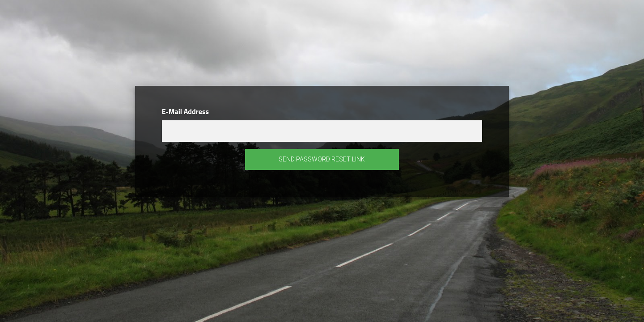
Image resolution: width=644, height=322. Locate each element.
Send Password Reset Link (322, 159)
